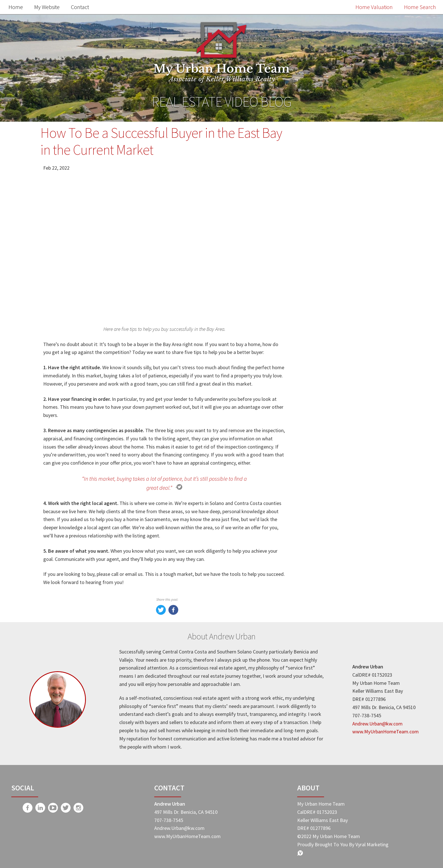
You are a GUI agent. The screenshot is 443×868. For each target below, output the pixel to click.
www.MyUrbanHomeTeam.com (386, 732)
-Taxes (315, 509)
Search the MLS (348, 395)
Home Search (420, 7)
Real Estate (321, 450)
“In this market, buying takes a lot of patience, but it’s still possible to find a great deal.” (164, 483)
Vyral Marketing (372, 844)
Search (383, 150)
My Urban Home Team (334, 485)
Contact (80, 7)
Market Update (325, 438)
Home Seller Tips (327, 461)
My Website (47, 7)
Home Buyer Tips (328, 473)
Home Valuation (374, 7)
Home (16, 7)
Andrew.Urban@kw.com (377, 724)
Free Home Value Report (348, 278)
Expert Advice (323, 497)
